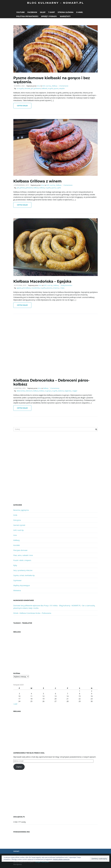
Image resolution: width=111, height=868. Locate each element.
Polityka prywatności (27, 16)
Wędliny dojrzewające (22, 585)
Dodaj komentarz (67, 285)
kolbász (42, 391)
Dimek (16, 613)
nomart (16, 851)
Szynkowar (17, 580)
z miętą (62, 288)
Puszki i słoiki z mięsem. (22, 560)
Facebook (32, 12)
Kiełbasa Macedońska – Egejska (42, 281)
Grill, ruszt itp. (47, 86)
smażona (56, 288)
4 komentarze (64, 86)
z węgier (75, 391)
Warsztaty (65, 16)
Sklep (43, 12)
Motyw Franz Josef (42, 862)
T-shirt (52, 12)
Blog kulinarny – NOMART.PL (56, 3)
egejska (19, 288)
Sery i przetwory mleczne (23, 570)
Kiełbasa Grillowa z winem (37, 181)
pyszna (54, 188)
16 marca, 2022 (19, 86)
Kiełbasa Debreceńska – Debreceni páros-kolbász (51, 382)
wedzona (61, 391)
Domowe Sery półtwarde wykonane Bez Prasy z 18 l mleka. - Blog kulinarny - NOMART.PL (47, 606)
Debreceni (29, 391)
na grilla (50, 88)
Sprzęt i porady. (49, 16)
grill (32, 88)
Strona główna (66, 12)
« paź (15, 704)
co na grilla (20, 88)
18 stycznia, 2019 (20, 285)
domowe (27, 88)
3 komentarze (68, 185)
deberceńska (21, 391)
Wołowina (17, 590)
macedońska (36, 288)
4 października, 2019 (21, 185)
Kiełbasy (55, 86)
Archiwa (17, 673)
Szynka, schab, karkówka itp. (24, 575)
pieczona (49, 288)
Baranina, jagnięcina (21, 510)
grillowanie (29, 188)
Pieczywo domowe (20, 550)
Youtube (20, 12)
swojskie (62, 88)
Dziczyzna (17, 520)
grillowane (37, 88)
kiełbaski (44, 88)
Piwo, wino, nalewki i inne (23, 555)
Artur (39, 86)
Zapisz (19, 767)
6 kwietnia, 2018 (20, 388)
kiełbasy (42, 188)
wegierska (68, 391)
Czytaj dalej (22, 106)
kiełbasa (36, 188)
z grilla (59, 188)
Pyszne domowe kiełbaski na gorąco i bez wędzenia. (52, 80)
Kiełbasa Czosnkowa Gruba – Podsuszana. (36, 613)
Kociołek (17, 545)
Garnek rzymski (19, 525)
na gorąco (48, 391)
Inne (15, 535)
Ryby (15, 565)
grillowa (22, 188)
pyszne (56, 88)
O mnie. (80, 12)
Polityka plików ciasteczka (61, 859)
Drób (15, 515)
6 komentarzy (55, 388)
